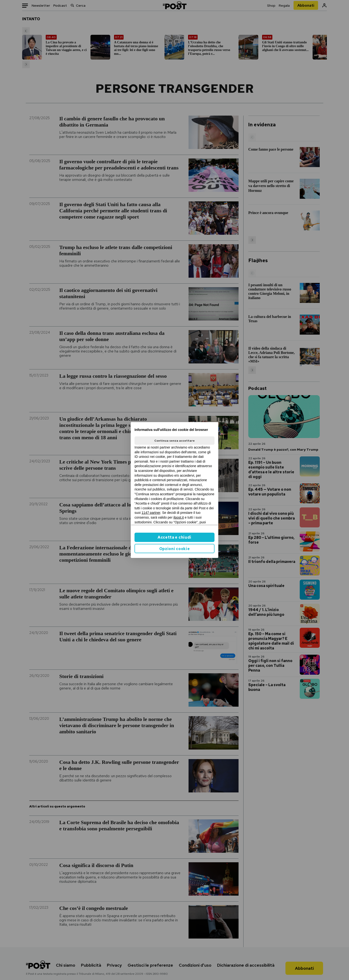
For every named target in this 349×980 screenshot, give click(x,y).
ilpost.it (179, 517)
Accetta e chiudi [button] (174, 537)
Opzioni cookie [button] (175, 549)
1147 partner (151, 513)
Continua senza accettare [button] (174, 441)
